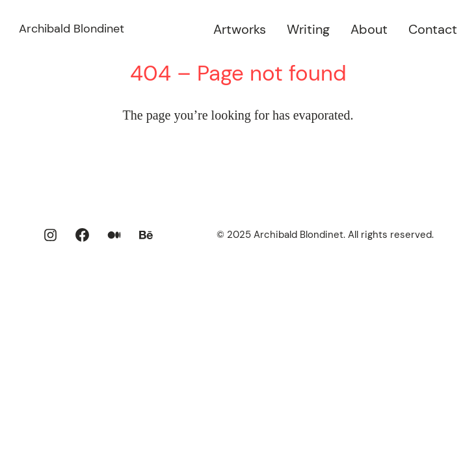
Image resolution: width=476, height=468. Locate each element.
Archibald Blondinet (72, 29)
